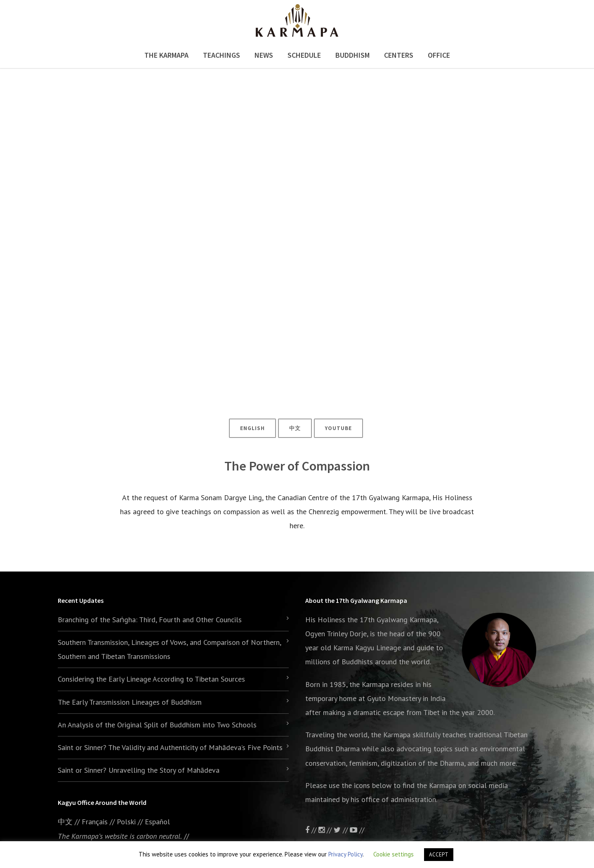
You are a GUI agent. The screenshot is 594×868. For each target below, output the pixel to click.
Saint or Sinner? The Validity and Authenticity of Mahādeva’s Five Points (170, 747)
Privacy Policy (345, 854)
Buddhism (352, 55)
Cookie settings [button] (394, 854)
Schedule (304, 55)
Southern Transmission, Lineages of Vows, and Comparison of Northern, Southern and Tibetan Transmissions (169, 649)
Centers (399, 55)
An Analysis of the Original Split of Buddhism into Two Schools (157, 725)
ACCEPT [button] (439, 855)
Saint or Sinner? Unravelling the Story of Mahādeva (139, 770)
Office (439, 55)
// (342, 830)
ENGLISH (252, 428)
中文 (295, 428)
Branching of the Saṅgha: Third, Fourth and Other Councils (150, 620)
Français (95, 822)
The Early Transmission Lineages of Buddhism (130, 702)
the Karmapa (369, 684)
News (264, 55)
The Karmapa (166, 55)
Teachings (222, 55)
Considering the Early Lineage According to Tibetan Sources (151, 679)
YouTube (338, 428)
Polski (126, 822)
